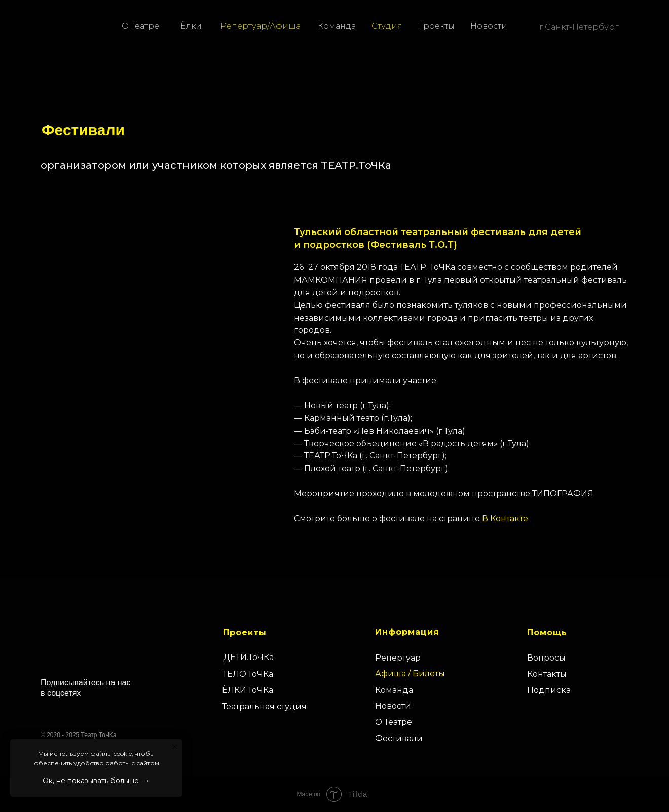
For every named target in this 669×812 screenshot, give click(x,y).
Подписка (549, 690)
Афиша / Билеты (410, 673)
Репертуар (398, 658)
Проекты (436, 26)
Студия (387, 26)
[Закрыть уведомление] (175, 747)
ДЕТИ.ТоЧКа (248, 657)
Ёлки (191, 26)
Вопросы (546, 658)
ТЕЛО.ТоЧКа (248, 674)
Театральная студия (264, 706)
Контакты (547, 674)
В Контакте (505, 518)
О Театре (140, 26)
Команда (337, 26)
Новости (489, 26)
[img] (35, 26)
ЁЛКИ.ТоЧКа (248, 690)
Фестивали (399, 738)
